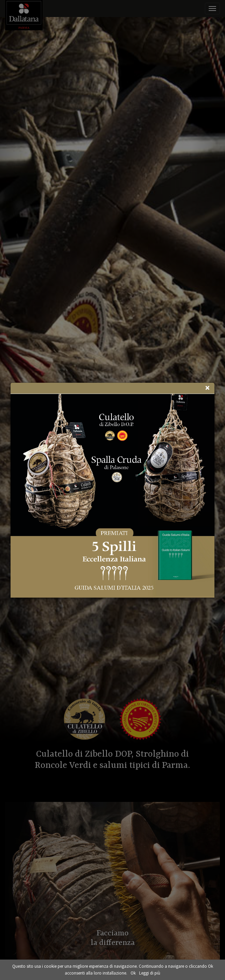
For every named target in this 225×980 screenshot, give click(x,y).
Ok (133, 973)
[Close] (207, 388)
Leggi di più (150, 973)
